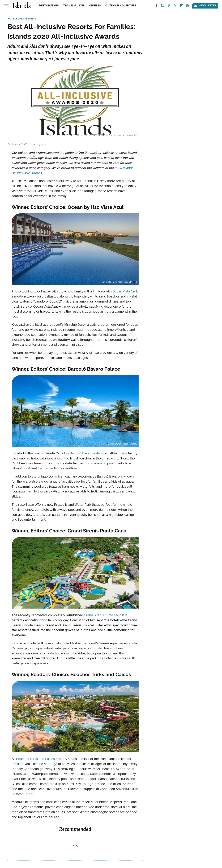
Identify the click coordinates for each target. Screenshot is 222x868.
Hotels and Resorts (22, 19)
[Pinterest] (169, 6)
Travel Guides (74, 6)
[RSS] (188, 6)
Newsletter (205, 5)
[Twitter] (175, 6)
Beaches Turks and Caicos (35, 759)
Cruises (95, 6)
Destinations (49, 6)
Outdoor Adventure (121, 6)
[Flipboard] (181, 6)
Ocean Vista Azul (125, 291)
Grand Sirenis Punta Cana (103, 615)
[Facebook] (156, 6)
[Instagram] (163, 6)
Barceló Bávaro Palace (87, 453)
